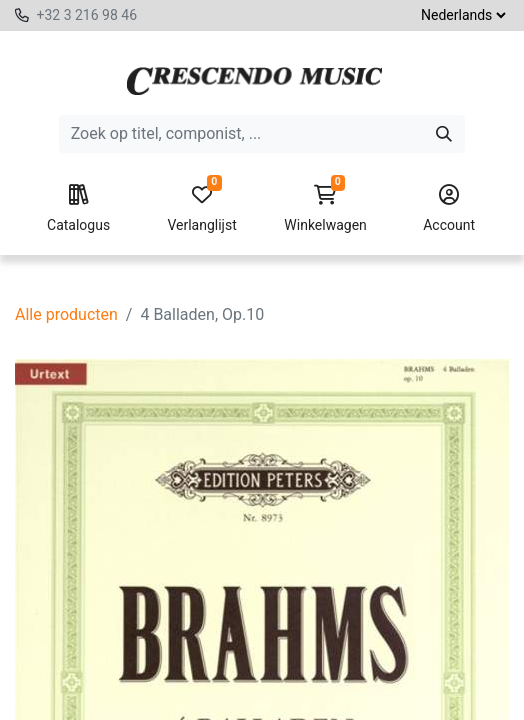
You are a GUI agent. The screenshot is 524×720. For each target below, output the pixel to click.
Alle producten (66, 314)
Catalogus (79, 209)
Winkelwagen (326, 209)
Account (449, 209)
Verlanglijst (202, 209)
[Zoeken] (444, 134)
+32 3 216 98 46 (86, 15)
